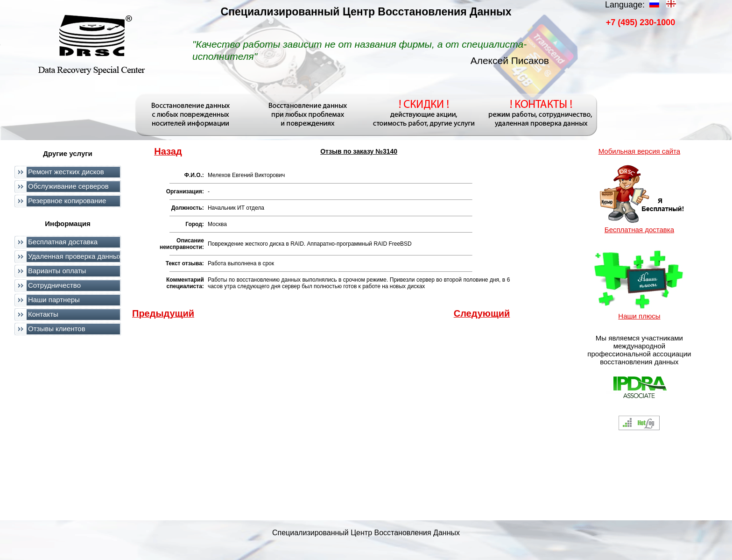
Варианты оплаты (57, 271)
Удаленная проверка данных (75, 256)
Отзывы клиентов (57, 329)
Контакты (43, 314)
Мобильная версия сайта (639, 151)
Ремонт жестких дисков (66, 172)
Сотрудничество (54, 285)
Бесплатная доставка (63, 242)
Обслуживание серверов (68, 186)
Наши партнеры (54, 300)
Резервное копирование (67, 201)
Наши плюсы (639, 316)
